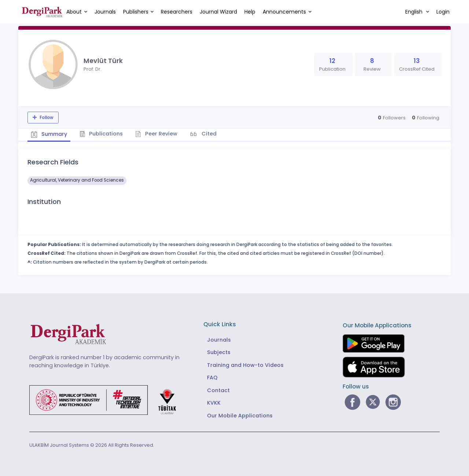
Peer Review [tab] (157, 134)
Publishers (136, 12)
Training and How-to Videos (245, 365)
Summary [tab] (49, 134)
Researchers (177, 12)
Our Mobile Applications (240, 415)
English (415, 12)
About (74, 12)
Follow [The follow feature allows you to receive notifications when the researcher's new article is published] (46, 118)
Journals (105, 12)
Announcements (284, 12)
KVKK (214, 403)
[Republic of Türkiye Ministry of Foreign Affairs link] (107, 399)
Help (250, 12)
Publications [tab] (102, 134)
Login (443, 12)
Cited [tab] (210, 134)
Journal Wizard (218, 12)
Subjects (219, 352)
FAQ (212, 378)
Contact (218, 390)
